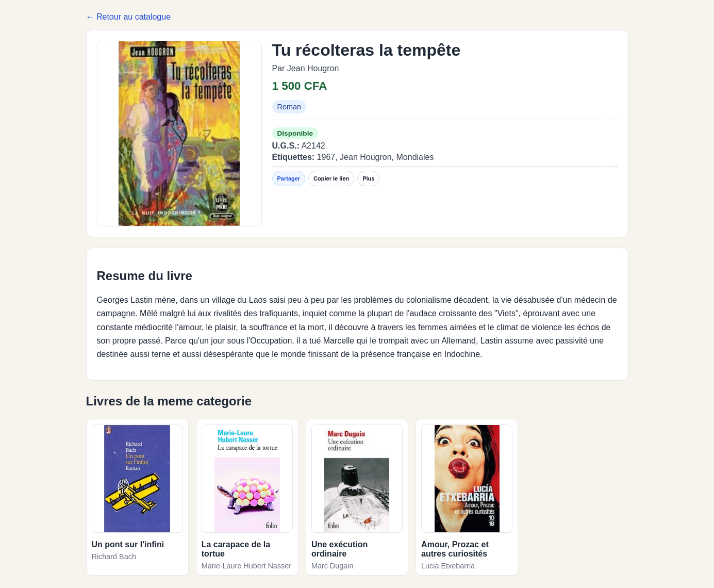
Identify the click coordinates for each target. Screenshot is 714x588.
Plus (368, 178)
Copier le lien (331, 178)
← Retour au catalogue (129, 17)
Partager (289, 178)
